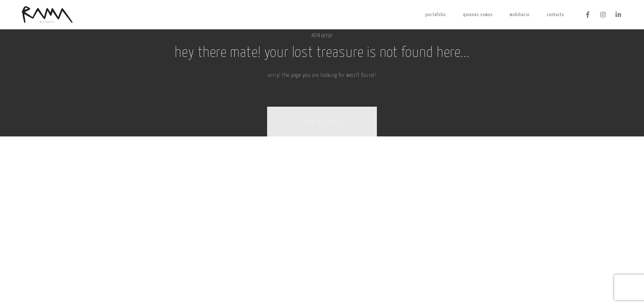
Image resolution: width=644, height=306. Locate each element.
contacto (555, 15)
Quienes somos (478, 15)
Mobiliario (520, 15)
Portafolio (436, 15)
